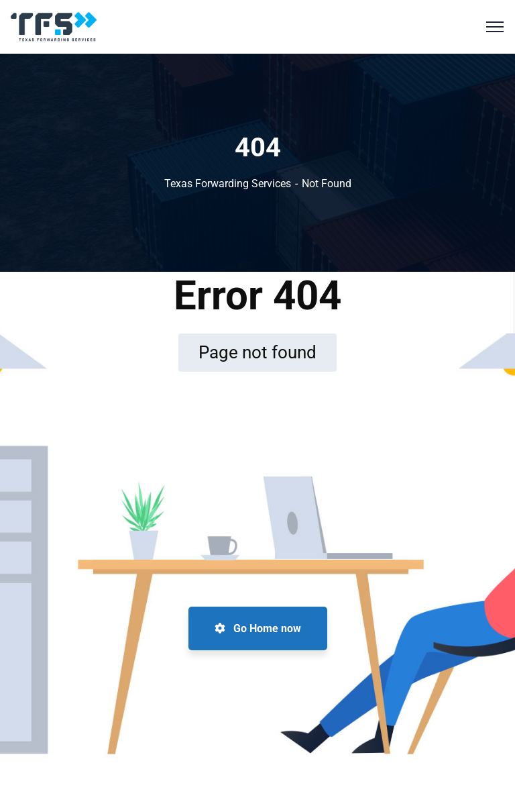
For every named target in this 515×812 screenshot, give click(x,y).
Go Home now (258, 628)
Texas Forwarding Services (228, 184)
